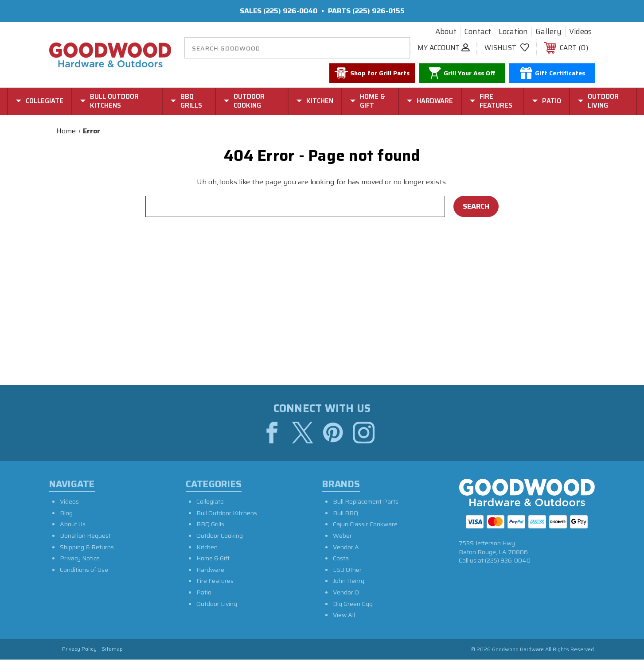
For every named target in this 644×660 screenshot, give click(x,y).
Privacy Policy (79, 650)
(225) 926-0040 (290, 11)
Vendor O (346, 593)
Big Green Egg (353, 604)
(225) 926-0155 (379, 11)
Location (513, 32)
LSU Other (347, 570)
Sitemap (112, 650)
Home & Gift (213, 559)
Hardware (210, 570)
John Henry (349, 581)
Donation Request (85, 536)
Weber (342, 536)
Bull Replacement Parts (366, 502)
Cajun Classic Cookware (365, 524)
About (446, 32)
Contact (478, 32)
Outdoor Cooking (220, 536)
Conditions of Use (84, 570)
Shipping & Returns (87, 547)
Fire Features (215, 581)
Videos (580, 32)
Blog (66, 513)
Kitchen (207, 547)
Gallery (548, 32)
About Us (73, 524)
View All (344, 615)
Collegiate (210, 502)
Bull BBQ (345, 513)
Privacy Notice (80, 559)
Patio (204, 593)
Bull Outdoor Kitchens (227, 513)
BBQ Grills (210, 524)
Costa (341, 559)
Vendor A (346, 547)
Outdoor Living (217, 604)
